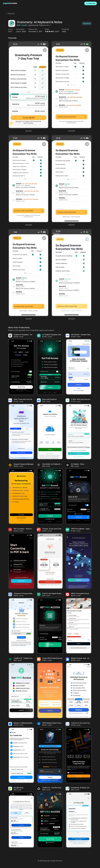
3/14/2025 (29, 319)
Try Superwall (91, 3)
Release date (33, 29)
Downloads (66, 29)
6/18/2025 (71, 225)
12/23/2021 (72, 319)
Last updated (20, 29)
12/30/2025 (72, 131)
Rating (47, 29)
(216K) (57, 31)
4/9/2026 (29, 131)
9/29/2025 (29, 225)
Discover (10, 13)
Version (11, 29)
